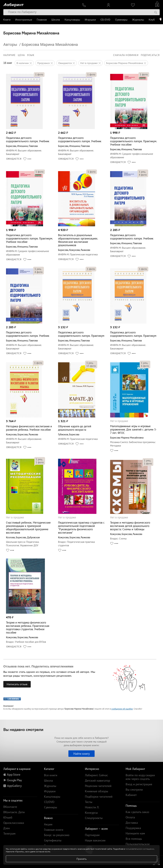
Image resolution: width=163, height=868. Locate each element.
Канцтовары (72, 20)
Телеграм (9, 833)
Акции (48, 824)
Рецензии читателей (98, 786)
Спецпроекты (94, 818)
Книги (7, 20)
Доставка (132, 823)
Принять (81, 859)
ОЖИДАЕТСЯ (14, 159)
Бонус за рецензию (57, 835)
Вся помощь (134, 839)
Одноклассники (14, 823)
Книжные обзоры (97, 791)
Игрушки (90, 20)
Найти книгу (81, 754)
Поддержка (133, 828)
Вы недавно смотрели (23, 729)
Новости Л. (92, 807)
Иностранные (24, 20)
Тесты (89, 802)
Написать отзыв (17, 684)
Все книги (51, 775)
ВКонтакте (10, 807)
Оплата (130, 817)
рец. (142, 172)
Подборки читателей (99, 797)
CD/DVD (106, 20)
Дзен (7, 828)
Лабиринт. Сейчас (96, 775)
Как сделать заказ (137, 812)
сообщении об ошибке (122, 709)
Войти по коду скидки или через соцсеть (140, 777)
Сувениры (121, 20)
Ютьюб (8, 817)
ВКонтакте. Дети (14, 812)
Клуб (152, 20)
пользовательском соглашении (140, 849)
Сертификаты (53, 840)
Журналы (138, 20)
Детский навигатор (98, 781)
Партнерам (92, 835)
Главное (42, 20)
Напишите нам (135, 833)
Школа (56, 20)
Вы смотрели (134, 790)
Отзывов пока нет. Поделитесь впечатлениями (38, 666)
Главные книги (54, 830)
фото (39, 74)
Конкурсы (91, 813)
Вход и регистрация (139, 784)
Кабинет (131, 795)
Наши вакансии (95, 840)
